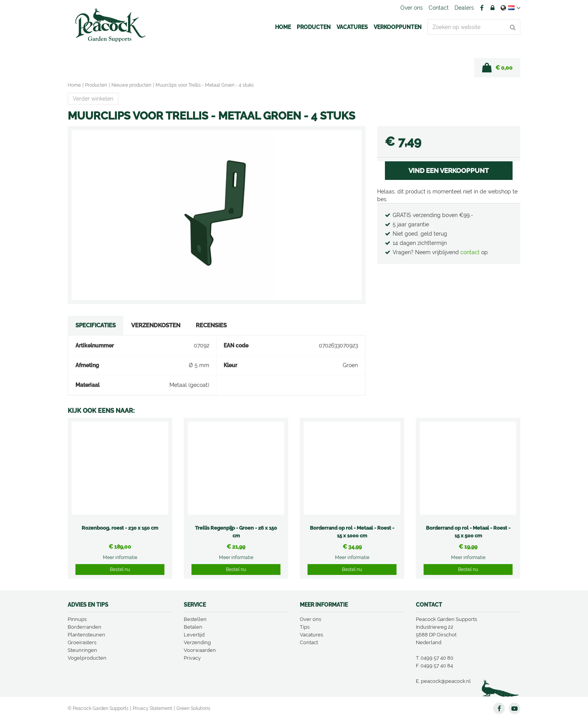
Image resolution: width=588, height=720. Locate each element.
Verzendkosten (156, 325)
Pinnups (77, 619)
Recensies (211, 325)
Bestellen (195, 619)
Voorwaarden (200, 650)
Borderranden (85, 627)
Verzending (197, 642)
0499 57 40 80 (437, 658)
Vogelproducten (87, 658)
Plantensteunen (86, 635)
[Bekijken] (497, 68)
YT (514, 708)
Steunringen (82, 650)
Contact (309, 642)
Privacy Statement (152, 708)
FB (482, 8)
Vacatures (311, 635)
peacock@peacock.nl (446, 681)
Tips (305, 627)
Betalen (193, 627)
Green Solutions (193, 708)
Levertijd (194, 635)
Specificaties (96, 325)
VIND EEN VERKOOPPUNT (449, 171)
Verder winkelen (93, 99)
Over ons (310, 619)
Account (492, 8)
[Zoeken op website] (474, 27)
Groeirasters (82, 642)
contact (471, 252)
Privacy (192, 658)
